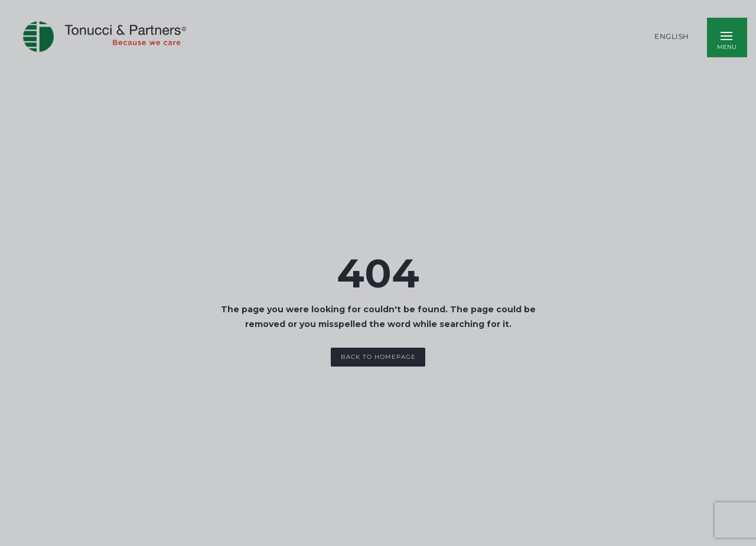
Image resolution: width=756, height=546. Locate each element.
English (672, 37)
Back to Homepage (378, 357)
